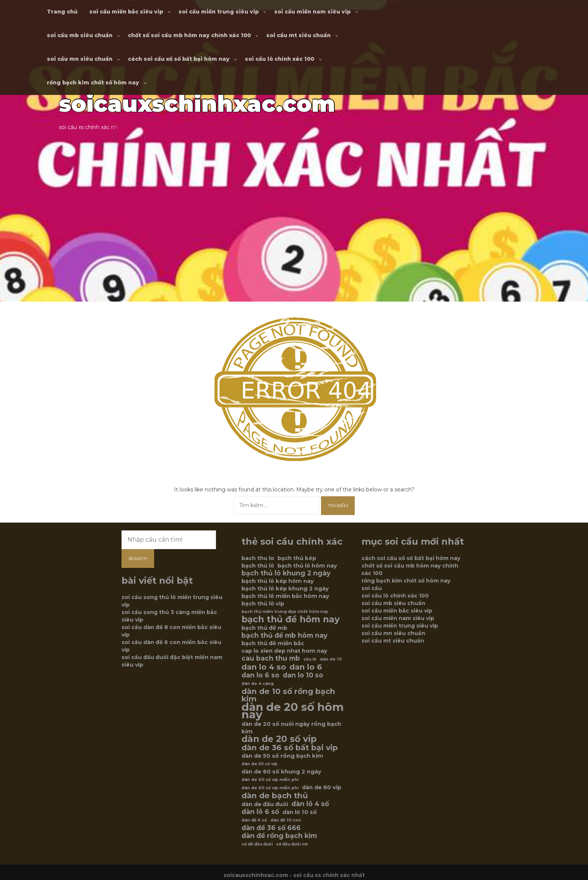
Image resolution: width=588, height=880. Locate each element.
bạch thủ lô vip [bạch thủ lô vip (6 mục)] (263, 604)
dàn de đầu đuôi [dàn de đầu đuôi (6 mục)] (265, 804)
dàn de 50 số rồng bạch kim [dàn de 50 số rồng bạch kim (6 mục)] (282, 756)
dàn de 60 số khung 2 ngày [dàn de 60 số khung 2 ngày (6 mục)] (281, 772)
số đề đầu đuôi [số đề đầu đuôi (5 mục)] (257, 844)
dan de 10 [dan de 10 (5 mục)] (331, 659)
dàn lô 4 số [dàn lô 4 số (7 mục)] (310, 804)
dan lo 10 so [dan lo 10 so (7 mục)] (303, 675)
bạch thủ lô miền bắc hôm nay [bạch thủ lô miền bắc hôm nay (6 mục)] (285, 596)
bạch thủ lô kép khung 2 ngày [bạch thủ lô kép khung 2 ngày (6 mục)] (285, 589)
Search (138, 558)
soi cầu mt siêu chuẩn (298, 35)
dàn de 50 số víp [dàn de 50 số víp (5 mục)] (259, 764)
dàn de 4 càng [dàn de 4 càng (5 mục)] (258, 684)
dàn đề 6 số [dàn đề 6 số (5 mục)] (254, 820)
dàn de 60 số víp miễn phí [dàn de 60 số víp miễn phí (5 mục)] (270, 788)
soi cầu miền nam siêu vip (312, 12)
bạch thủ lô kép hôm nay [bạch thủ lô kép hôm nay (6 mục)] (278, 581)
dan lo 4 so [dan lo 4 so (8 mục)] (264, 667)
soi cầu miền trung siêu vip (219, 12)
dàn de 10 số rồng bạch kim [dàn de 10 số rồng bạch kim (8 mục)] (288, 695)
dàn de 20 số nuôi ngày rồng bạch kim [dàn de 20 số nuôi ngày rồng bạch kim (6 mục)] (291, 728)
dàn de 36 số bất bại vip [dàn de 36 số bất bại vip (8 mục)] (290, 748)
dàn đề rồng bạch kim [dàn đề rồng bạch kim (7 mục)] (279, 836)
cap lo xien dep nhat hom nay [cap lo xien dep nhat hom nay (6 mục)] (284, 651)
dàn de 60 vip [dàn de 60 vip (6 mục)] (322, 787)
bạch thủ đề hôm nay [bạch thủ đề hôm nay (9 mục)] (291, 619)
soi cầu (372, 588)
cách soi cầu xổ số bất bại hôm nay (179, 59)
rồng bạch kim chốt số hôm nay (93, 83)
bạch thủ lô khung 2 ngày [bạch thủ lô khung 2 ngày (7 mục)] (286, 573)
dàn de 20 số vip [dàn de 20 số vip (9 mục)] (279, 739)
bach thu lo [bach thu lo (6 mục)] (258, 558)
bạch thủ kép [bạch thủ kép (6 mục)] (297, 558)
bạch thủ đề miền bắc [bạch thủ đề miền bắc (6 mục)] (273, 643)
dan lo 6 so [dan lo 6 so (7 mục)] (260, 675)
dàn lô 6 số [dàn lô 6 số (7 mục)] (260, 812)
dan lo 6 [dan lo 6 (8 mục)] (306, 667)
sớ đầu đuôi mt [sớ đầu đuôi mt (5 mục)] (292, 844)
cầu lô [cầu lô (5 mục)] (310, 659)
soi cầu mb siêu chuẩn (80, 35)
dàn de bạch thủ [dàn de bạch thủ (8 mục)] (275, 796)
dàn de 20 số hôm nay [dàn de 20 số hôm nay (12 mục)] (293, 711)
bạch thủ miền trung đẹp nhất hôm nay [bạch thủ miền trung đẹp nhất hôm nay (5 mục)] (285, 612)
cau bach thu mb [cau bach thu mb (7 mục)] (271, 658)
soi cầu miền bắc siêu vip (126, 12)
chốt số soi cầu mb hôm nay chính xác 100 (189, 35)
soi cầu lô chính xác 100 (280, 59)
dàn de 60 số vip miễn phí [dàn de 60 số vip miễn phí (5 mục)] (270, 780)
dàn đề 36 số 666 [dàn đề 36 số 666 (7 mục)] (271, 828)
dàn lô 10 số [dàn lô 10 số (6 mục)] (300, 812)
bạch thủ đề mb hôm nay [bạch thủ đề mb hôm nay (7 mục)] (284, 635)
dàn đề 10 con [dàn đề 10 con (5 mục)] (286, 820)
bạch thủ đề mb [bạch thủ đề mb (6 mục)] (264, 628)
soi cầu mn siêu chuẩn (80, 59)
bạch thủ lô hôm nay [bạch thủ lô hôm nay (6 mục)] (307, 566)
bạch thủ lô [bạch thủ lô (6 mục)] (258, 566)
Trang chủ (62, 12)
